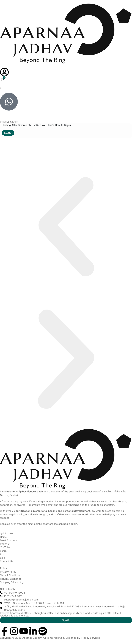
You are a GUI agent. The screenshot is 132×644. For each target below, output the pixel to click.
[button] (66, 227)
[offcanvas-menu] (0, 88)
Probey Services (90, 638)
